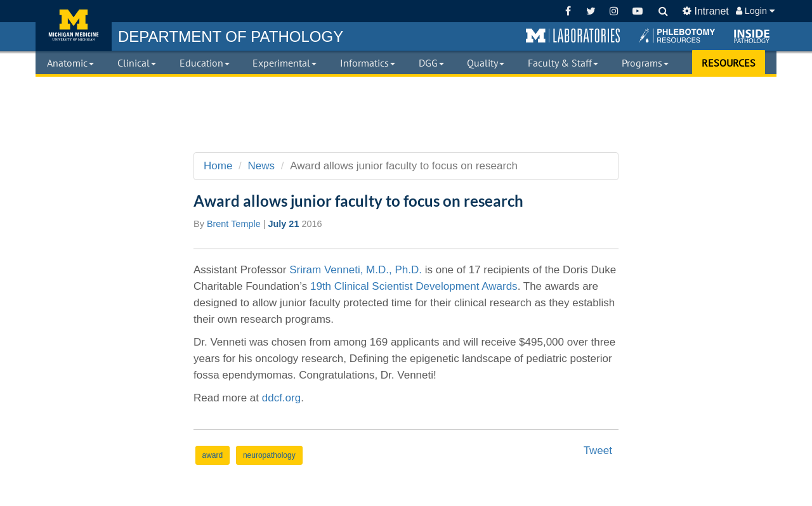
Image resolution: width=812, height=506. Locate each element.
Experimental (285, 63)
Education (205, 63)
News (262, 166)
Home (218, 166)
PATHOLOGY (231, 36)
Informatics (368, 63)
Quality (486, 63)
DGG (431, 63)
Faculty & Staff (563, 63)
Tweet (598, 451)
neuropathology (269, 455)
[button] (573, 36)
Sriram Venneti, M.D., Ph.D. (356, 270)
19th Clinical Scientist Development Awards (414, 286)
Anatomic (70, 63)
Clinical (137, 63)
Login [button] (755, 11)
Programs (645, 63)
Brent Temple (234, 224)
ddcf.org (281, 398)
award (213, 455)
